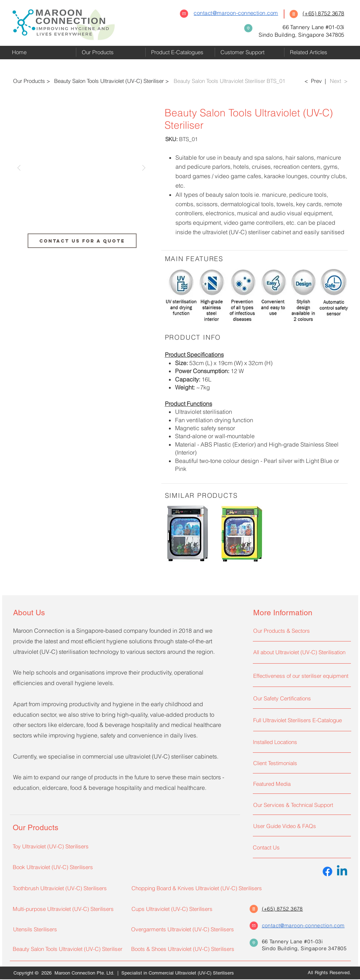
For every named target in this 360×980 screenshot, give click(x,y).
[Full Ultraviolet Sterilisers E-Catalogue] (300, 720)
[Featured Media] (300, 784)
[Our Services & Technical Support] (300, 805)
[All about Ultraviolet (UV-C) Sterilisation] (300, 652)
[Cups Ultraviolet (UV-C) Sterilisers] (182, 909)
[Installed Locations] (300, 742)
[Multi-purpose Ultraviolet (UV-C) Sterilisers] (67, 909)
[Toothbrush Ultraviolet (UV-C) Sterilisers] (67, 888)
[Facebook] (327, 871)
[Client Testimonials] (300, 763)
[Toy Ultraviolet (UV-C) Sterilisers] (67, 846)
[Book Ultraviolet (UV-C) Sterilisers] (64, 867)
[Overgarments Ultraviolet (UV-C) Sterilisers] (186, 929)
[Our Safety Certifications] (300, 698)
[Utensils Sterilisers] (68, 929)
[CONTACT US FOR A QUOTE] (82, 241)
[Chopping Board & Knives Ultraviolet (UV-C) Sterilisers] (203, 888)
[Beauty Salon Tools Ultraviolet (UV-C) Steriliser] (68, 949)
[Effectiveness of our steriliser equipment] (302, 676)
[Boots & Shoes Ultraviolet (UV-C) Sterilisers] (184, 949)
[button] (111, 52)
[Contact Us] (300, 847)
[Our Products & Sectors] (300, 631)
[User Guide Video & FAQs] (300, 826)
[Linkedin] (342, 871)
